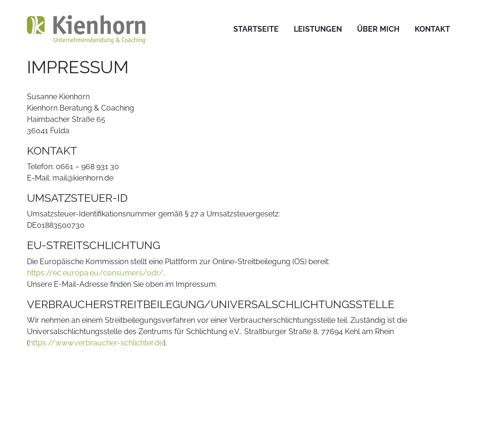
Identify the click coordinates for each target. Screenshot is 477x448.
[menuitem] (256, 29)
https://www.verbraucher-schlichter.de (96, 343)
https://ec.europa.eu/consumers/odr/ (95, 273)
